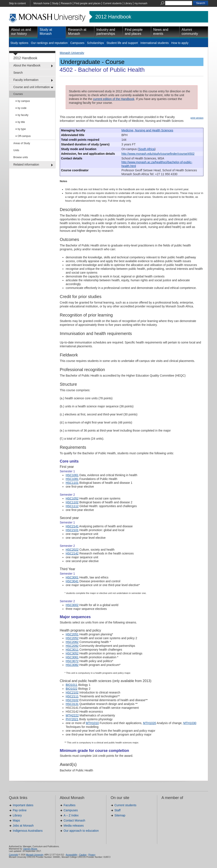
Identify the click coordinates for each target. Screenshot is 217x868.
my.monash (141, 3)
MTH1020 (150, 723)
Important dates (23, 805)
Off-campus (24, 136)
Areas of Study (22, 143)
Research (66, 3)
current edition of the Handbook (114, 99)
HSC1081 (72, 479)
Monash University (72, 53)
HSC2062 (72, 642)
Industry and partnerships (106, 32)
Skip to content (17, 3)
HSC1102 (72, 502)
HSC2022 (72, 550)
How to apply (180, 43)
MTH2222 (72, 715)
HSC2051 (72, 634)
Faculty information (26, 80)
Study (55, 3)
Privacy (92, 855)
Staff (118, 810)
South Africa (147, 149)
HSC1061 (72, 475)
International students (154, 43)
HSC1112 (72, 506)
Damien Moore (30, 849)
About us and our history (21, 32)
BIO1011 (72, 685)
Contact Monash (74, 820)
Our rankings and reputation (49, 43)
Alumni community (190, 32)
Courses (18, 94)
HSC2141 (72, 526)
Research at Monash (77, 32)
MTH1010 (92, 723)
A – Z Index (71, 815)
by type (22, 129)
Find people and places (87, 3)
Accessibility (71, 855)
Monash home (42, 3)
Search (18, 73)
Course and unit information (32, 87)
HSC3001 (72, 577)
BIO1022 (72, 689)
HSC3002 (72, 605)
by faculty (23, 115)
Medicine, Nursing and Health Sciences (147, 130)
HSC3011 (72, 650)
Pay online (20, 810)
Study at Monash (46, 32)
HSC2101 (72, 530)
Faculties (70, 805)
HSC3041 (72, 581)
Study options (19, 43)
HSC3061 (72, 657)
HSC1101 (72, 483)
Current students (112, 3)
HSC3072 (72, 661)
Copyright (13, 855)
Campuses (77, 43)
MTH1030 (190, 723)
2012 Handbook (113, 17)
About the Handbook (27, 65)
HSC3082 (72, 665)
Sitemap (120, 815)
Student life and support (122, 43)
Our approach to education (81, 831)
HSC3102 (72, 700)
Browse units (21, 157)
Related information (26, 165)
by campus (24, 101)
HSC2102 (72, 692)
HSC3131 (72, 704)
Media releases (74, 826)
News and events (161, 32)
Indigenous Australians (28, 831)
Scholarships (95, 43)
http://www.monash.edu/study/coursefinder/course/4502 (158, 154)
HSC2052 (72, 638)
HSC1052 (72, 498)
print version (197, 118)
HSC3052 (72, 653)
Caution (83, 855)
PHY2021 (72, 719)
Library (128, 3)
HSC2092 (72, 646)
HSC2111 (72, 696)
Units (16, 150)
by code (22, 108)
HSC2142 (72, 553)
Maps (16, 820)
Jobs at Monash (23, 826)
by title (21, 122)
